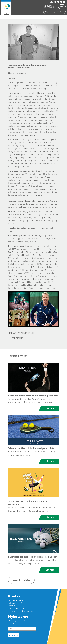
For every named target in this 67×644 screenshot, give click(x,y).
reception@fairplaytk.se (24, 611)
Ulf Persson (18, 338)
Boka (62, 7)
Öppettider (49, 12)
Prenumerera (13, 635)
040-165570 (19, 608)
